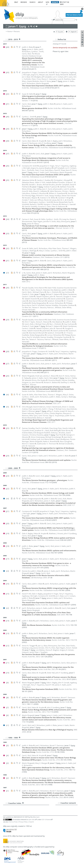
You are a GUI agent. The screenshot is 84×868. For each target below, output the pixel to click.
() (33, 66)
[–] (56, 39)
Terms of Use (13, 822)
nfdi (47, 2)
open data (32, 820)
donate (55, 2)
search (32, 2)
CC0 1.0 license (46, 820)
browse (24, 2)
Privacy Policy (23, 822)
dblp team (36, 817)
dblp (16, 2)
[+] (59, 803)
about (41, 2)
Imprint (31, 822)
